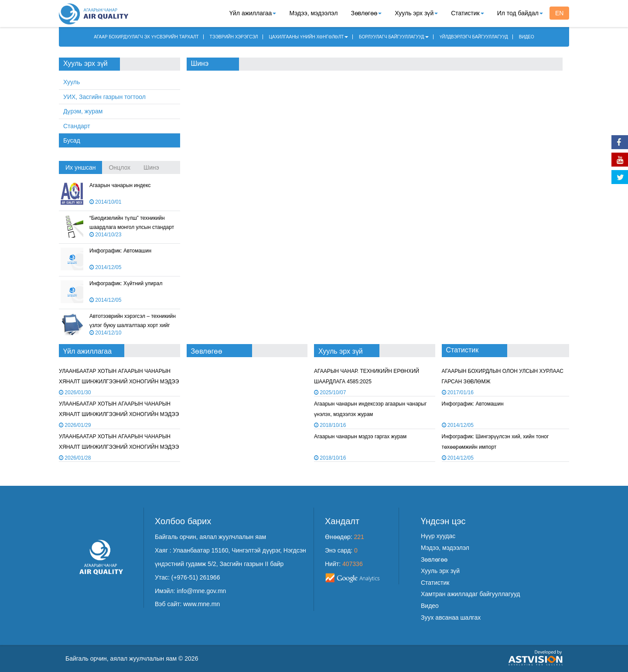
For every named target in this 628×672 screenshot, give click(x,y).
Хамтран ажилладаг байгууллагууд (470, 594)
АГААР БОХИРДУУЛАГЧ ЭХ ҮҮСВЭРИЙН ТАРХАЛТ (146, 37)
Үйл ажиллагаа (253, 13)
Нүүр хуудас (438, 536)
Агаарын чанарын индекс (120, 185)
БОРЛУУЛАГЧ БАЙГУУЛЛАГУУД (394, 37)
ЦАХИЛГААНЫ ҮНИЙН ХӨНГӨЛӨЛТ (309, 37)
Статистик (467, 13)
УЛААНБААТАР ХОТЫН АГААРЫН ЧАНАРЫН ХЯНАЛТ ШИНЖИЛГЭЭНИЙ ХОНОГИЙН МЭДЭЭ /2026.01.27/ (119, 447)
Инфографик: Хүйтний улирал (126, 283)
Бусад (72, 140)
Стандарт (77, 126)
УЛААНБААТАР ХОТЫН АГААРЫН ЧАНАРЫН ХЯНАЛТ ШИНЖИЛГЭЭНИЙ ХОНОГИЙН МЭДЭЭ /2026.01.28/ (119, 414)
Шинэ (151, 167)
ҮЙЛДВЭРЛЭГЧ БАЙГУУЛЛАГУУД (474, 37)
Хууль (72, 82)
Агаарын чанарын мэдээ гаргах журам (360, 437)
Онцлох (119, 167)
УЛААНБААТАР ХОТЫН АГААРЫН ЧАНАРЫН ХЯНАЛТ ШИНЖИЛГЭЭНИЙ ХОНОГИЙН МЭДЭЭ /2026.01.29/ (119, 381)
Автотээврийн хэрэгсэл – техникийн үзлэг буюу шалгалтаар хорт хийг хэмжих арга (133, 325)
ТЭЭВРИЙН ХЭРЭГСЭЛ (234, 37)
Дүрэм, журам (83, 111)
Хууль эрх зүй (416, 13)
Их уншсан (80, 167)
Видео (430, 606)
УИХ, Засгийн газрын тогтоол (104, 97)
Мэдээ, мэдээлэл (313, 13)
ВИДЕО (527, 37)
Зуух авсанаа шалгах (451, 617)
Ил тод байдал (520, 13)
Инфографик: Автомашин (120, 251)
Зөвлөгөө (366, 13)
